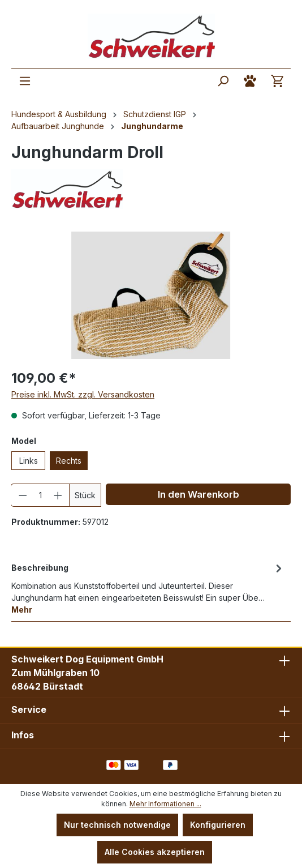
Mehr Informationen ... (165, 804)
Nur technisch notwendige (117, 825)
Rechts (69, 461)
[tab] (148, 588)
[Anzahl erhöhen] (58, 495)
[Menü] (25, 81)
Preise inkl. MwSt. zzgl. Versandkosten (83, 394)
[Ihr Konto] (250, 81)
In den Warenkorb (199, 494)
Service (29, 709)
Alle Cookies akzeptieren (155, 852)
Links (29, 461)
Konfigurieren (218, 825)
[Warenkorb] (277, 81)
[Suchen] (223, 81)
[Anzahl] (40, 495)
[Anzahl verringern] (23, 495)
